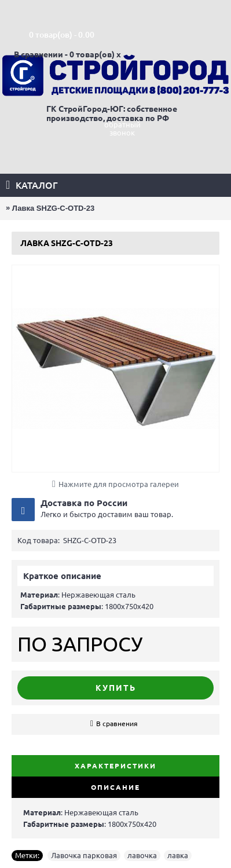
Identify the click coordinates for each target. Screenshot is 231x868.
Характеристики (115, 766)
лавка (178, 855)
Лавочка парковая (84, 855)
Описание (115, 787)
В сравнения (117, 724)
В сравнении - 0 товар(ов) (64, 54)
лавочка (142, 855)
